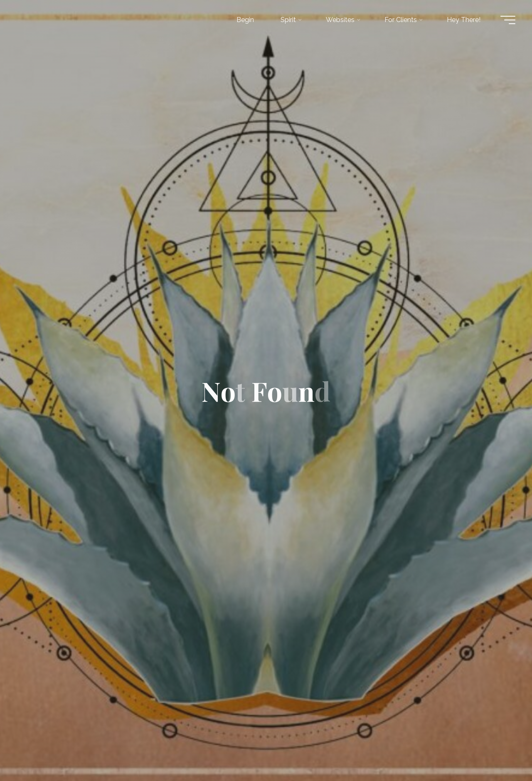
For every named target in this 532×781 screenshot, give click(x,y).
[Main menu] (508, 20)
